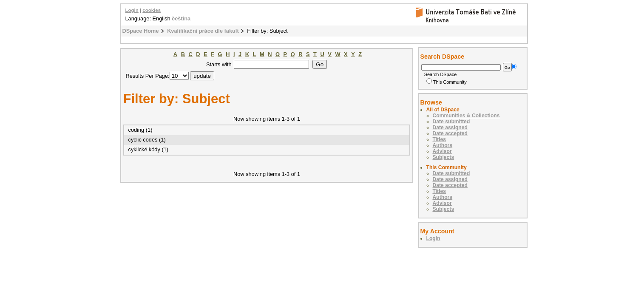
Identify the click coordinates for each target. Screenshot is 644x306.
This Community (447, 82)
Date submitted (451, 122)
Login (132, 10)
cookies (152, 10)
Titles (440, 139)
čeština (181, 18)
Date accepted (450, 133)
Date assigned (450, 127)
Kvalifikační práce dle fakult (203, 31)
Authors (443, 145)
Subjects (444, 157)
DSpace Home (141, 31)
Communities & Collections (466, 116)
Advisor (442, 151)
